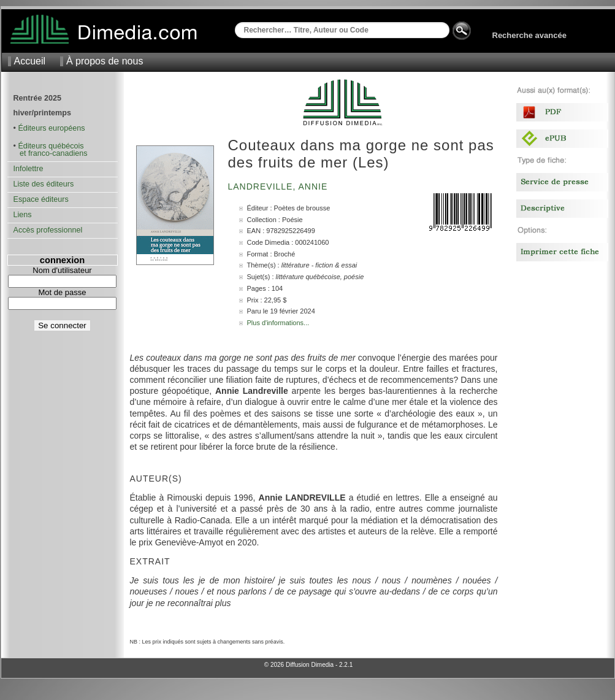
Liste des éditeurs (44, 184)
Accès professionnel (48, 230)
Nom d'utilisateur (62, 270)
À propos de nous (105, 61)
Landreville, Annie (280, 187)
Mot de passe (62, 292)
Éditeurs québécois (51, 146)
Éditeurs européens (51, 128)
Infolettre (29, 169)
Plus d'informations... (278, 323)
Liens (23, 215)
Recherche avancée (529, 35)
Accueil (30, 61)
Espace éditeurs (41, 199)
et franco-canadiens (51, 153)
